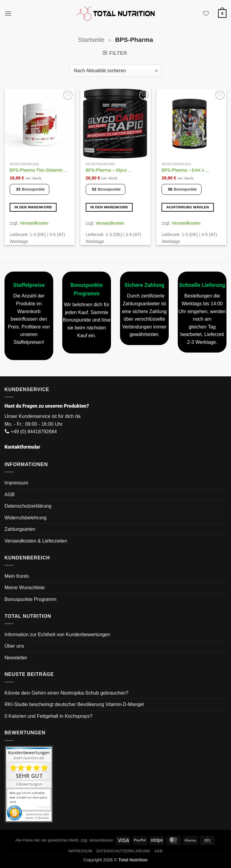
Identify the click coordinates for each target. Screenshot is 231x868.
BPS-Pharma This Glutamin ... (38, 170)
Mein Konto (17, 576)
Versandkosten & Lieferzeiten (36, 541)
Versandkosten (34, 223)
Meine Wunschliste (25, 588)
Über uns (14, 646)
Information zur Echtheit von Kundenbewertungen (57, 635)
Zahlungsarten (20, 529)
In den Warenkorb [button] (33, 207)
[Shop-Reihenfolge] (115, 71)
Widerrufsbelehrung (26, 518)
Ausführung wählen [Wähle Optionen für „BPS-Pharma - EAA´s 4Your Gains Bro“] (188, 207)
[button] (8, 13)
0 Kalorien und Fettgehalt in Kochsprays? (49, 716)
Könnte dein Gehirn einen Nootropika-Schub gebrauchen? (66, 693)
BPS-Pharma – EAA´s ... (185, 170)
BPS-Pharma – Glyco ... (109, 170)
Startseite (91, 40)
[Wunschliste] (206, 14)
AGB (10, 495)
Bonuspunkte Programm (31, 599)
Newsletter (16, 658)
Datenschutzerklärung (28, 506)
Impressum (16, 483)
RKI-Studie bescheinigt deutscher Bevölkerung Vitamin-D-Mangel (74, 704)
